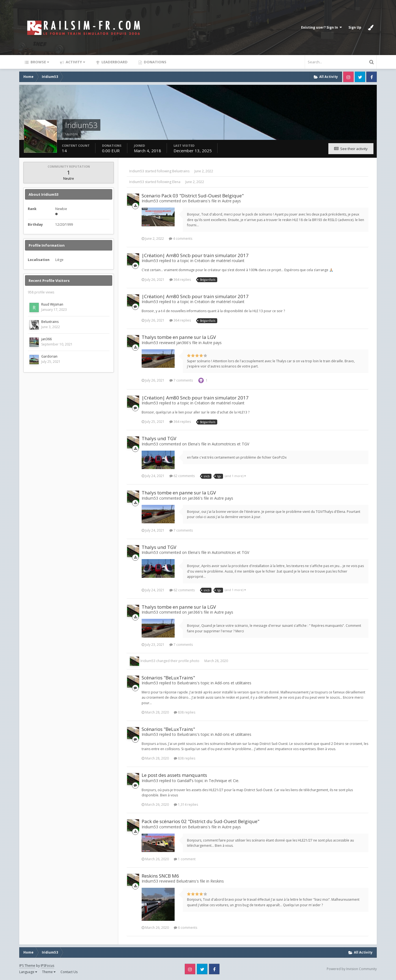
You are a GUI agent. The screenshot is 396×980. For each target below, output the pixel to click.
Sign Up (355, 27)
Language (28, 972)
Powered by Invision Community (352, 969)
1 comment (185, 859)
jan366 (46, 339)
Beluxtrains (50, 322)
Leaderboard (114, 62)
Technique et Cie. (224, 781)
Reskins (217, 881)
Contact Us (69, 972)
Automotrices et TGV (230, 444)
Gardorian (49, 356)
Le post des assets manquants (174, 775)
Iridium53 (137, 171)
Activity (75, 62)
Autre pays (231, 201)
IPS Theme (27, 966)
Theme (49, 972)
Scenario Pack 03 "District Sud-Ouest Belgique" (193, 196)
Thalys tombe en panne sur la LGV (179, 337)
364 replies (180, 280)
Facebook (372, 77)
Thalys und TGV (159, 438)
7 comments (181, 380)
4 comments (181, 239)
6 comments (185, 928)
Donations (155, 62)
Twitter (360, 77)
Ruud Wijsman (52, 304)
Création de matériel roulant (219, 261)
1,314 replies (186, 805)
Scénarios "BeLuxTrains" (168, 678)
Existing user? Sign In (321, 27)
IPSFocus (47, 966)
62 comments (182, 476)
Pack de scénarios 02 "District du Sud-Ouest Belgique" (200, 821)
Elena (176, 182)
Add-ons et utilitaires (233, 683)
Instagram (348, 77)
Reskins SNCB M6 (160, 876)
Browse (39, 62)
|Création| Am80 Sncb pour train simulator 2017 (195, 255)
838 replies (185, 712)
